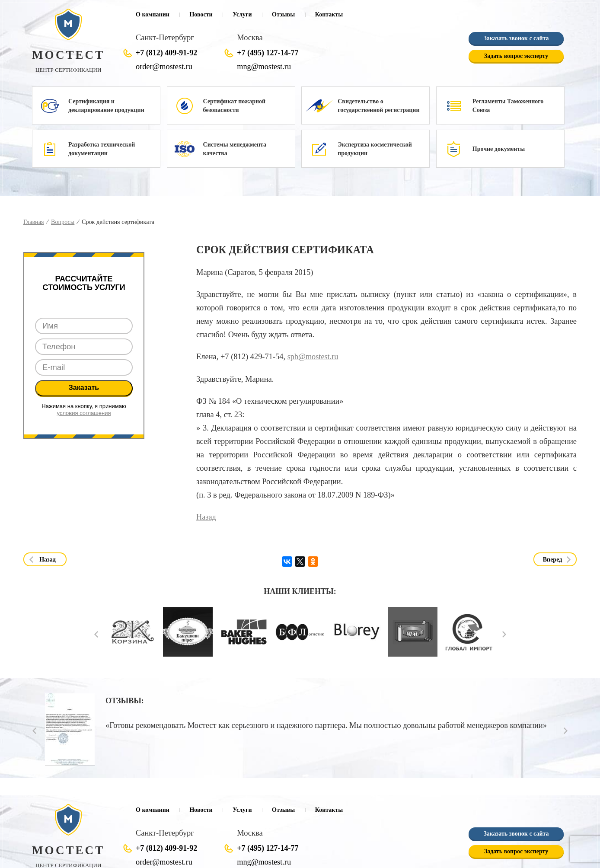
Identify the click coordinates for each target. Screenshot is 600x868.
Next (504, 635)
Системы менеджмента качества (235, 149)
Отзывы (283, 14)
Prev (96, 635)
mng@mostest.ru (263, 67)
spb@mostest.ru (313, 357)
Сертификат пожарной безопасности (234, 106)
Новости (201, 14)
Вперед (553, 560)
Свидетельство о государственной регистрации (378, 106)
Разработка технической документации (102, 149)
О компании (153, 14)
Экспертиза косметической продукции (375, 149)
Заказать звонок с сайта (516, 39)
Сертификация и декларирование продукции (106, 106)
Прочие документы (499, 149)
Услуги (242, 14)
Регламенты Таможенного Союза (508, 106)
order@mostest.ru (164, 67)
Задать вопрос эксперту (516, 56)
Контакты (329, 14)
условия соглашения (84, 413)
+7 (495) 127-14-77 (268, 53)
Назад (206, 517)
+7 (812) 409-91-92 (166, 53)
